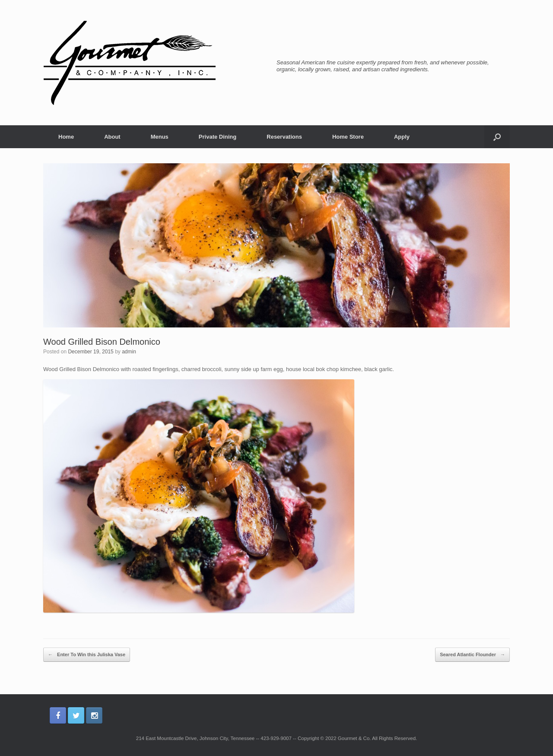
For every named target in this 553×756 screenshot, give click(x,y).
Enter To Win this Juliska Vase (87, 655)
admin (129, 352)
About (112, 137)
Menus (160, 137)
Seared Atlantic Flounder (472, 655)
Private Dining (218, 137)
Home (66, 137)
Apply (402, 137)
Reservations (284, 137)
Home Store (348, 137)
